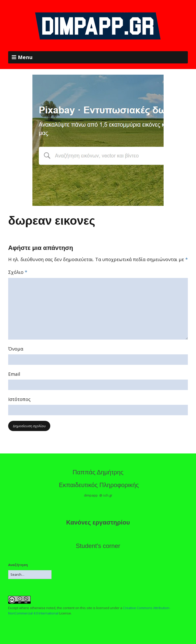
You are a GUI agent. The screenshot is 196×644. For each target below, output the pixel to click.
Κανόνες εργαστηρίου (98, 522)
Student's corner (98, 546)
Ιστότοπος (19, 399)
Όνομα (16, 349)
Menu (25, 57)
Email (14, 374)
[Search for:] (30, 575)
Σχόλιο (18, 272)
